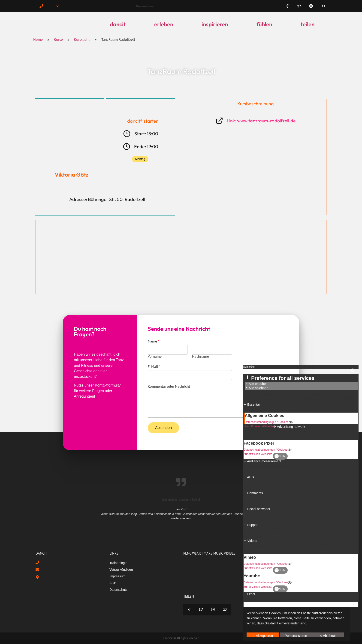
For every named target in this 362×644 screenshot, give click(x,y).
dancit (118, 24)
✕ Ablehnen (328, 635)
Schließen (249, 367)
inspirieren (215, 24)
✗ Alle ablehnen (257, 388)
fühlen (264, 24)
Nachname (201, 356)
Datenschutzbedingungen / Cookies (269, 422)
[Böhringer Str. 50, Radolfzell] (181, 257)
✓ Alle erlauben (256, 384)
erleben (164, 24)
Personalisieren (296, 635)
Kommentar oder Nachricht (169, 386)
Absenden (163, 428)
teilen (308, 24)
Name (154, 341)
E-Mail (154, 366)
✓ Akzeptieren (263, 635)
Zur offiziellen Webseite (259, 426)
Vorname (155, 356)
